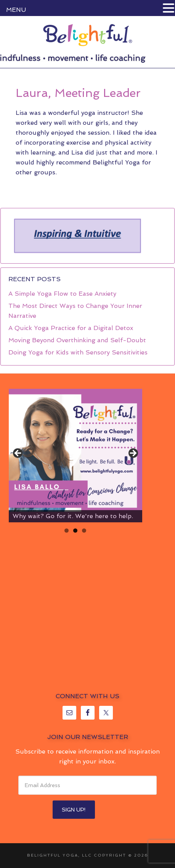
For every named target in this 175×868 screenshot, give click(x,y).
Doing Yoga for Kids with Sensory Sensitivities (78, 352)
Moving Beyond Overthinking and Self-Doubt (77, 340)
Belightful (87, 35)
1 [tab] (67, 531)
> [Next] (133, 454)
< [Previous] (18, 454)
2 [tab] (75, 531)
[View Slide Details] (75, 456)
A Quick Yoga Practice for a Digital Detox (71, 328)
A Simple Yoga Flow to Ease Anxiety (62, 294)
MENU (16, 10)
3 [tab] (84, 531)
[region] (77, 236)
